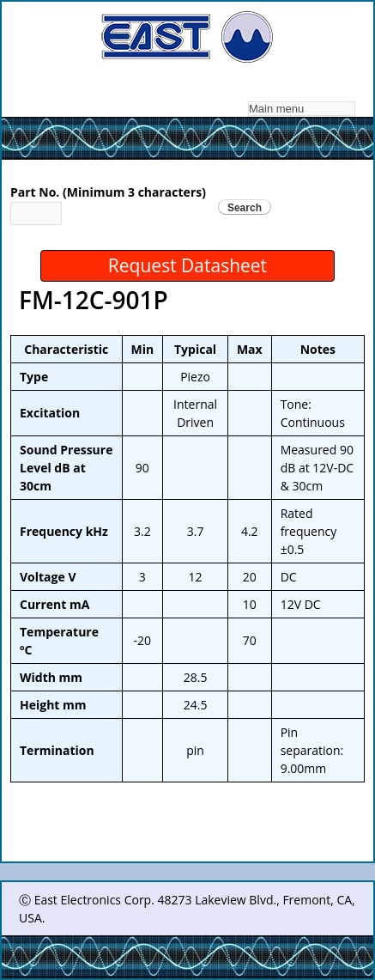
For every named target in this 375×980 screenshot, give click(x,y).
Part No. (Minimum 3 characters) (108, 192)
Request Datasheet (187, 265)
